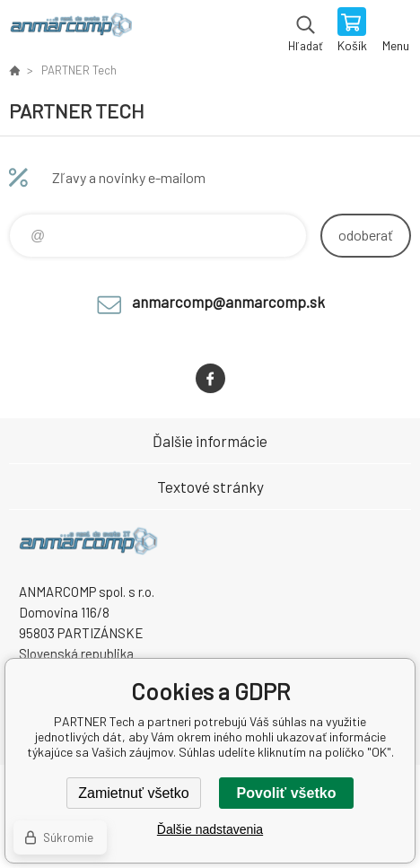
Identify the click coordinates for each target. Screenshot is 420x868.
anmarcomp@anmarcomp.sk (228, 302)
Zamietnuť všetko (133, 793)
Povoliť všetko (287, 793)
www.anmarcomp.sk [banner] (70, 31)
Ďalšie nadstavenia (210, 829)
